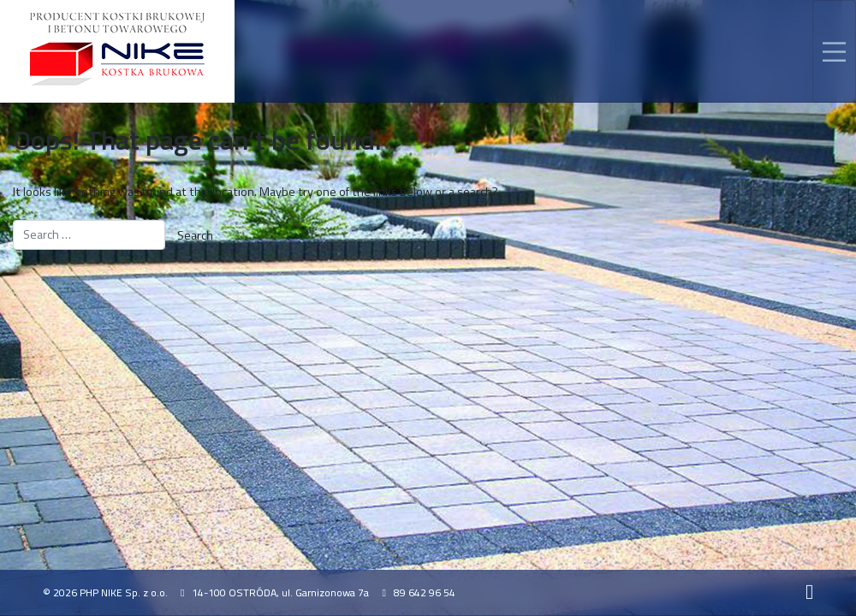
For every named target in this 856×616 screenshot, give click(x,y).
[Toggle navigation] (834, 51)
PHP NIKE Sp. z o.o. (124, 592)
